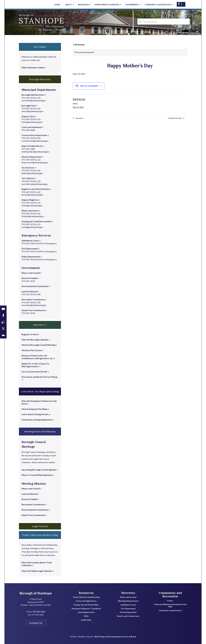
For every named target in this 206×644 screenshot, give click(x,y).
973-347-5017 (28, 251)
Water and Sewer (30, 211)
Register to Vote (30, 334)
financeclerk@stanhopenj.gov (35, 162)
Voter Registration (86, 612)
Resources (86, 593)
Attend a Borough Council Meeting (38, 345)
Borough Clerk (29, 106)
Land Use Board (29, 291)
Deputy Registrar (30, 200)
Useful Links (86, 620)
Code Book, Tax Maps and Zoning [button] (40, 391)
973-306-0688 (28, 130)
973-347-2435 (28, 281)
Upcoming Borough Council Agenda (39, 470)
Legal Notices (40, 526)
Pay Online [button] (40, 47)
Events (170, 601)
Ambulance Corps (30, 240)
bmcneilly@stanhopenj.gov (34, 100)
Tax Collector (28, 178)
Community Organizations (170, 610)
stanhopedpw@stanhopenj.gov (35, 152)
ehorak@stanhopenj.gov (32, 111)
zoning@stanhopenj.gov (32, 227)
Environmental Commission (35, 286)
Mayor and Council (31, 273)
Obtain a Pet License (32, 350)
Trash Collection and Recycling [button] (40, 535)
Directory (128, 593)
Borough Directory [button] (40, 79)
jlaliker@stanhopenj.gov (32, 173)
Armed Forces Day (173, 118)
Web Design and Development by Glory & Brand (115, 635)
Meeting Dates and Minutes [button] (40, 431)
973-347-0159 (28, 98)
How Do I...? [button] (40, 325)
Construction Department (34, 135)
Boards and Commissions (128, 616)
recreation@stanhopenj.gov (34, 305)
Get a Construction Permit (34, 372)
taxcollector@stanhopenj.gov (35, 184)
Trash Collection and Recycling (86, 597)
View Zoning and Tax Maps (35, 409)
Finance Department (32, 157)
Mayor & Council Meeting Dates (37, 475)
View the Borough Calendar (35, 340)
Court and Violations (32, 127)
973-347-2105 (28, 243)
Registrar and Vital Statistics (36, 189)
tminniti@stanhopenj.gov (33, 216)
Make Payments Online (33, 67)
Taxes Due (81, 118)
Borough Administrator (33, 95)
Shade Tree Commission (33, 310)
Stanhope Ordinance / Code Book (86, 609)
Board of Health (29, 278)
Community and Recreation (170, 595)
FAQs (86, 616)
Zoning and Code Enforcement (36, 221)
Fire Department (30, 248)
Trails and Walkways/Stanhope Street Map (170, 605)
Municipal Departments (128, 601)
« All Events (79, 45)
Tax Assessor (28, 168)
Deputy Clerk (28, 116)
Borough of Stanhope (24, 23)
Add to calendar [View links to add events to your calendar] (89, 86)
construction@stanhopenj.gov (35, 141)
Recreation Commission (33, 299)
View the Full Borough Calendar (37, 571)
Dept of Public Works (32, 146)
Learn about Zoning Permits (35, 414)
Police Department (31, 257)
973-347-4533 (28, 259)
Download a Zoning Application (37, 420)
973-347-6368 (28, 149)
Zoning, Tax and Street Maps (86, 605)
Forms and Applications (86, 601)
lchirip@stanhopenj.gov (32, 122)
